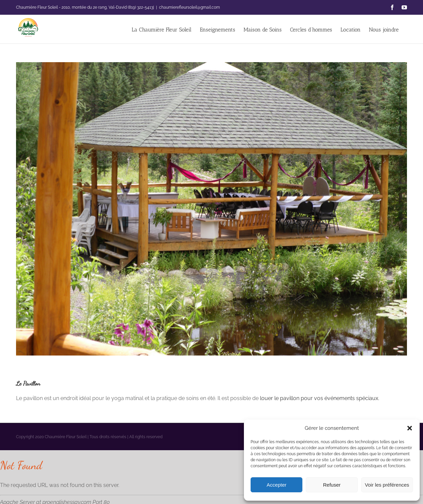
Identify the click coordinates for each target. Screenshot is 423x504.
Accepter (276, 485)
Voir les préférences (387, 485)
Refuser (332, 485)
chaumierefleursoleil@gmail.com (189, 7)
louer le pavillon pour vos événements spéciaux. (320, 398)
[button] (410, 428)
